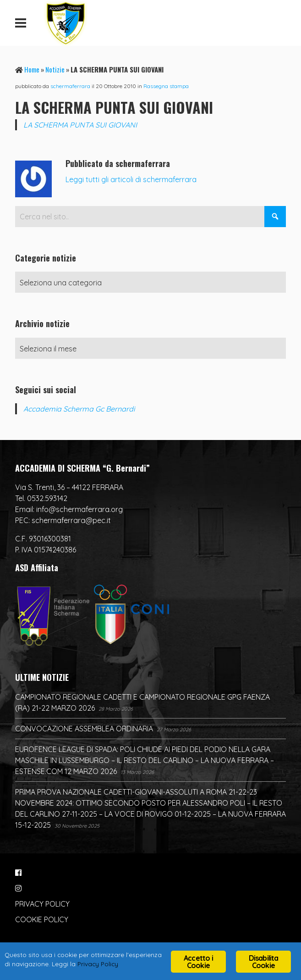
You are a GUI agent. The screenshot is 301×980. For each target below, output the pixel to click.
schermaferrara (70, 86)
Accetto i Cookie (198, 962)
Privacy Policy (98, 964)
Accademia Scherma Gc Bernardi (79, 409)
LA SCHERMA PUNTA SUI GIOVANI (80, 125)
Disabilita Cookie (264, 962)
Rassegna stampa (166, 86)
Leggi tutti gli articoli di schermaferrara (131, 179)
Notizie (55, 69)
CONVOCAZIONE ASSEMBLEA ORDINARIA (84, 729)
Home (32, 69)
